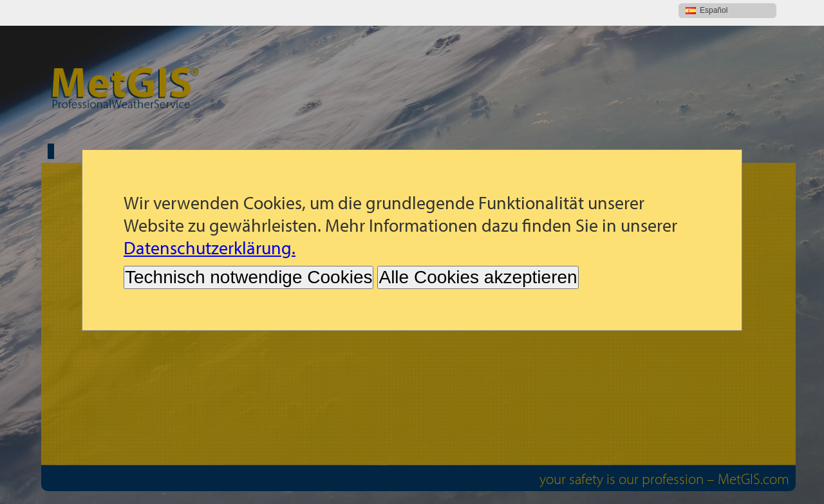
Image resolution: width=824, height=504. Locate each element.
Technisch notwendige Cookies (248, 251)
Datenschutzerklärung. (210, 222)
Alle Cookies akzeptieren (478, 251)
